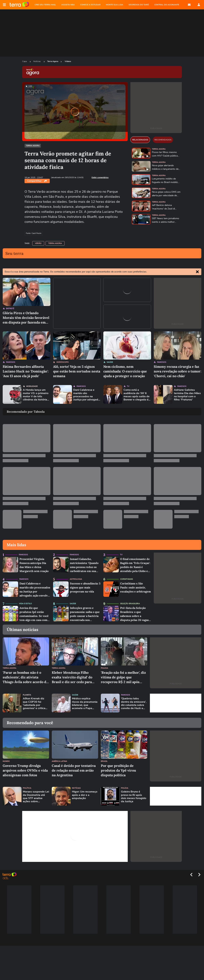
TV (128, 386)
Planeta (27, 695)
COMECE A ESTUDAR (90, 5)
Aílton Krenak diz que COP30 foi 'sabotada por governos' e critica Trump (34, 703)
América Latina (59, 761)
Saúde (110, 362)
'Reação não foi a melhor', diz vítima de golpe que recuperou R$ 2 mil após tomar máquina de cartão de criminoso (123, 677)
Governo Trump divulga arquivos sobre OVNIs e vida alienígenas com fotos (25, 770)
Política (27, 788)
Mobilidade (32, 386)
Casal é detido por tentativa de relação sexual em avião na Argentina (74, 770)
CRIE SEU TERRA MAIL (45, 5)
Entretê (10, 309)
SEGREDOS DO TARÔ (139, 5)
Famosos (11, 362)
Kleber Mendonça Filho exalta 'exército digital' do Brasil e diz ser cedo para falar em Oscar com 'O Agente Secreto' (72, 677)
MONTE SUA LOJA (115, 5)
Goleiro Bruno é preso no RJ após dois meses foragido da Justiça (134, 797)
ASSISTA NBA (68, 5)
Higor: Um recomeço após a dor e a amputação (85, 795)
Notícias (37, 61)
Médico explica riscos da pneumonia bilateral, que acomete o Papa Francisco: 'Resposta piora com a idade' (85, 703)
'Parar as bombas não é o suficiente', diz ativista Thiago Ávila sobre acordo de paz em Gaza (25, 677)
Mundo (6, 761)
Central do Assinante (167, 5)
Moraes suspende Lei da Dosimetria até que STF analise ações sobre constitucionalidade (36, 797)
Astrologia (76, 579)
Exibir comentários (100, 177)
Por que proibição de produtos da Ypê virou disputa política (118, 770)
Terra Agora (53, 61)
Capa (25, 61)
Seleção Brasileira (130, 604)
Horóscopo (63, 362)
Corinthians (127, 579)
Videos (68, 61)
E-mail (189, 5)
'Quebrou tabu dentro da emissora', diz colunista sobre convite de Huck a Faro (134, 703)
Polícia (104, 668)
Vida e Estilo (25, 604)
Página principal (19, 5)
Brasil (104, 761)
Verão (38, 243)
